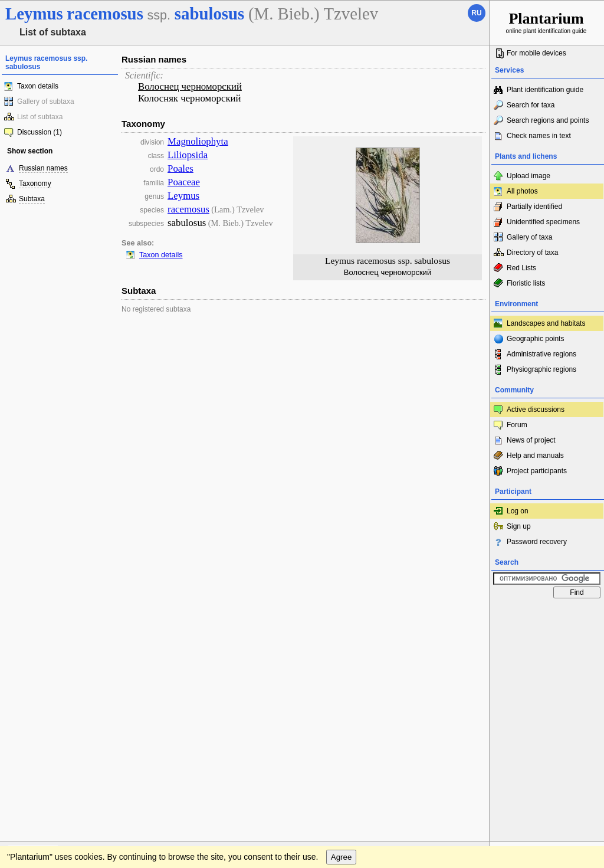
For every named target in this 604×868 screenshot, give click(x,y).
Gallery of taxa (529, 237)
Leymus (183, 196)
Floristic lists (526, 283)
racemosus (188, 209)
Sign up (519, 526)
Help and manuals (535, 456)
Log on (518, 511)
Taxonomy (35, 184)
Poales (180, 168)
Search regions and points (548, 120)
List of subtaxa (40, 117)
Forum (517, 425)
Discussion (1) (40, 132)
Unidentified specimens (543, 222)
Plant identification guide (545, 90)
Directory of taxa (532, 253)
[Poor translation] (43, 702)
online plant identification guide (546, 22)
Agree (342, 639)
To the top (468, 615)
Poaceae (184, 182)
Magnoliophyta (198, 141)
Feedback (80, 615)
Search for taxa (531, 105)
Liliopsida (188, 155)
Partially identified (534, 207)
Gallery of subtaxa (46, 101)
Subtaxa (32, 199)
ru (476, 13)
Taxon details (38, 86)
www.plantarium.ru (547, 615)
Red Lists (521, 268)
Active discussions (536, 410)
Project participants (537, 471)
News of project (531, 440)
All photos (522, 191)
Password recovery (537, 542)
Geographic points (535, 339)
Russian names (43, 168)
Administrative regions (541, 354)
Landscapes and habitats (546, 323)
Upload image (528, 176)
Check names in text (539, 136)
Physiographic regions (541, 369)
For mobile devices (536, 53)
